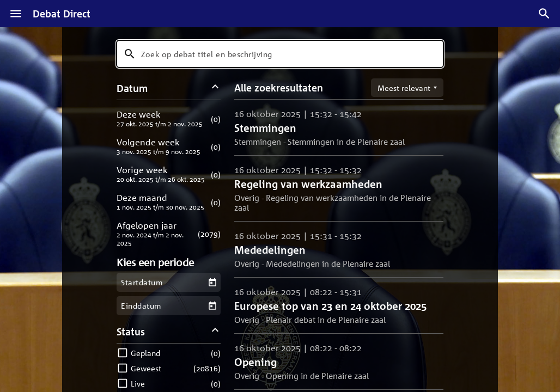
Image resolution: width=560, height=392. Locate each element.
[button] (169, 118)
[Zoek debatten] (544, 14)
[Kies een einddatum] (212, 306)
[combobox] (280, 54)
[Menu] (16, 14)
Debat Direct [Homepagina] (62, 14)
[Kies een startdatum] (212, 282)
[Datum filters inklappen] (215, 88)
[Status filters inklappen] (215, 331)
